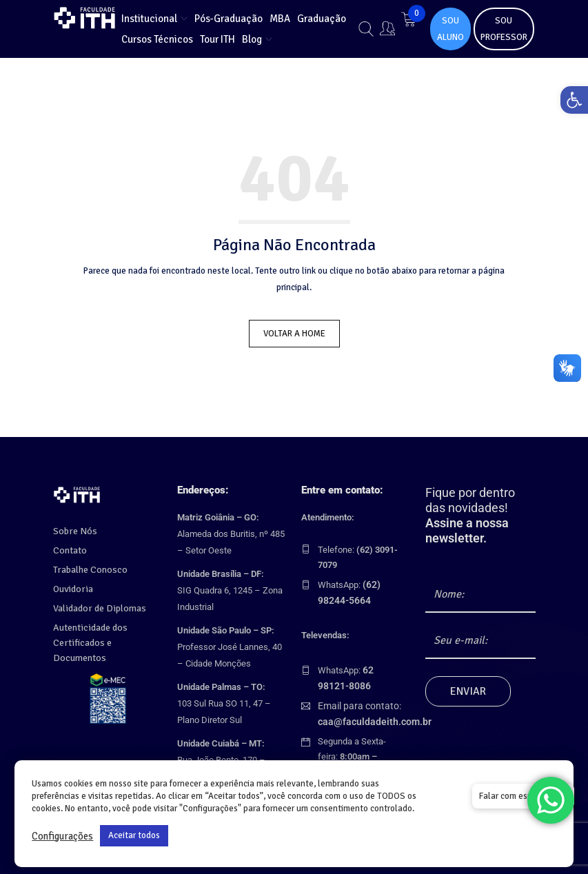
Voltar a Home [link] (294, 334)
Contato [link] (69, 551)
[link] (570, 104)
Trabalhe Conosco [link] (88, 570)
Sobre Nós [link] (73, 531)
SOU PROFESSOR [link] (504, 29)
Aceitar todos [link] (134, 835)
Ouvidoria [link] (71, 589)
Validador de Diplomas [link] (96, 609)
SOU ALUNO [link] (450, 29)
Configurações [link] (62, 836)
